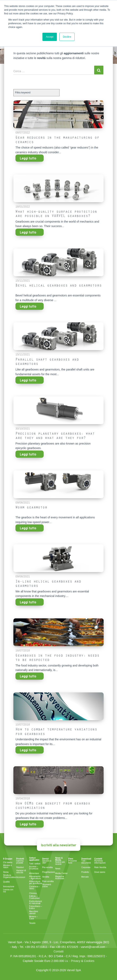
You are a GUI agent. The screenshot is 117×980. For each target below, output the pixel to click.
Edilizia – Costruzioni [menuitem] (34, 897)
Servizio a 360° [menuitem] (47, 862)
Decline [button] (67, 37)
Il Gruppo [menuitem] (8, 859)
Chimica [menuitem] (33, 893)
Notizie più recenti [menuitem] (60, 863)
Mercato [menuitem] (85, 877)
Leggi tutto (28, 158)
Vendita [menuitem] (46, 877)
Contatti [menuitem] (98, 859)
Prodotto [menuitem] (85, 872)
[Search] (54, 71)
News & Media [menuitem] (59, 859)
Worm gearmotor (31, 508)
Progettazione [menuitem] (49, 872)
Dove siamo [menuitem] (100, 872)
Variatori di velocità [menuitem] (21, 872)
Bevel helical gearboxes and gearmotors (58, 286)
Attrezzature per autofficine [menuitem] (36, 882)
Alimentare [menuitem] (34, 873)
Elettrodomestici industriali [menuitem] (36, 902)
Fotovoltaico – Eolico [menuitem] (36, 907)
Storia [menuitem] (6, 872)
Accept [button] (50, 37)
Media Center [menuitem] (61, 873)
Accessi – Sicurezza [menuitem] (34, 868)
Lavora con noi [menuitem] (8, 891)
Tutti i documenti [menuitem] (86, 862)
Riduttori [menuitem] (20, 867)
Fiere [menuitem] (71, 859)
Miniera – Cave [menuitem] (33, 918)
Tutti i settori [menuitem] (35, 864)
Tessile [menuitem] (32, 923)
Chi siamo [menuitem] (8, 863)
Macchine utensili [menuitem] (34, 913)
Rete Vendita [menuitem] (100, 867)
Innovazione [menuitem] (9, 887)
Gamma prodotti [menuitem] (20, 862)
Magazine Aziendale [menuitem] (60, 878)
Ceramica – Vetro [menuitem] (35, 888)
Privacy (76, 961)
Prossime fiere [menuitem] (73, 862)
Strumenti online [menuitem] (47, 886)
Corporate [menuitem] (86, 867)
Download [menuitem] (86, 859)
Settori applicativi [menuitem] (34, 859)
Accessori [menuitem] (20, 877)
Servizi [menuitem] (46, 859)
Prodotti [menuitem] (20, 859)
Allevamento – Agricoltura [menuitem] (35, 878)
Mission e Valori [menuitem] (7, 866)
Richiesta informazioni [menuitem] (100, 862)
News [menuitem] (58, 869)
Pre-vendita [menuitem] (47, 867)
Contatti (58, 951)
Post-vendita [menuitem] (48, 881)
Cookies (89, 961)
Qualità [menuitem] (6, 882)
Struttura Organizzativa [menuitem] (9, 876)
